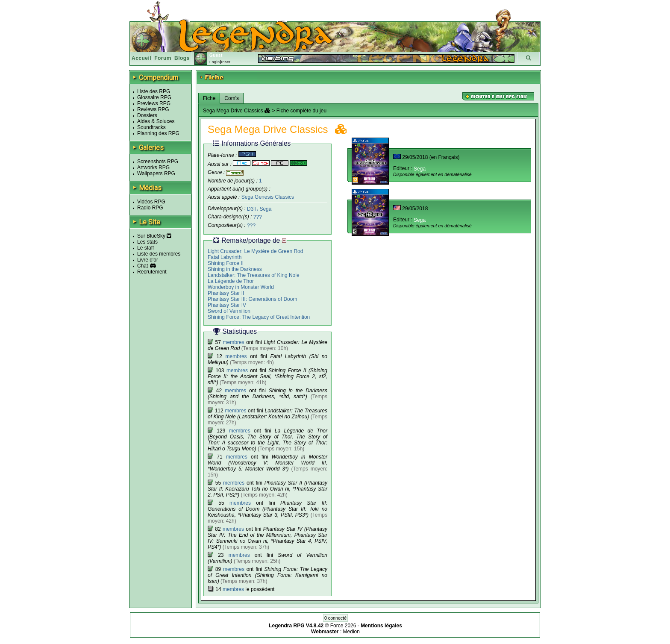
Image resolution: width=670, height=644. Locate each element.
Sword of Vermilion (229, 311)
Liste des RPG (154, 91)
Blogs (182, 58)
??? (258, 217)
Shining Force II (226, 263)
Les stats (147, 242)
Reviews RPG (153, 109)
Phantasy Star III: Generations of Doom (252, 299)
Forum (163, 58)
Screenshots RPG (158, 162)
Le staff (145, 248)
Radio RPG (150, 208)
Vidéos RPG (151, 202)
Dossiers (147, 115)
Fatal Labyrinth (225, 257)
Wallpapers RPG (156, 173)
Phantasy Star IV (227, 305)
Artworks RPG (153, 168)
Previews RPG (154, 103)
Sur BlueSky (154, 236)
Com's (232, 98)
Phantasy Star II (226, 293)
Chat (143, 266)
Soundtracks (151, 127)
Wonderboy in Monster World (241, 287)
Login (215, 62)
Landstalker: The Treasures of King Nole (254, 275)
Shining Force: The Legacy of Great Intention (259, 317)
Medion (351, 632)
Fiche (209, 98)
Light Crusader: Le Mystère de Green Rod (255, 251)
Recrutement (152, 272)
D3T (252, 209)
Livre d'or (148, 260)
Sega (265, 209)
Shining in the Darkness (235, 269)
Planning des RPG (158, 133)
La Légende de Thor (231, 281)
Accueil (141, 58)
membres (234, 342)
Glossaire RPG (154, 97)
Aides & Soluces (156, 121)
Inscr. (226, 62)
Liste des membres (159, 254)
